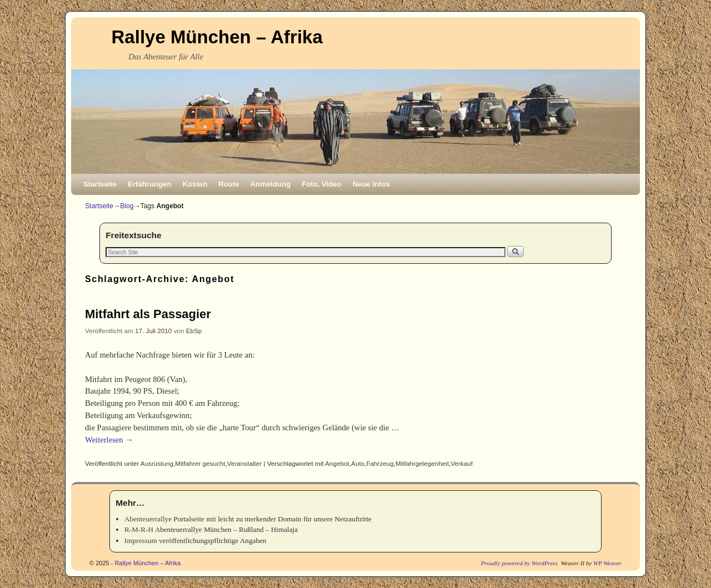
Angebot (337, 463)
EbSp (194, 331)
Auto (358, 463)
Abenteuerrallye (148, 519)
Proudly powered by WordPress (519, 563)
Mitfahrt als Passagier (148, 314)
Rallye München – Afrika (217, 37)
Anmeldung (271, 184)
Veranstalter (244, 463)
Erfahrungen (149, 184)
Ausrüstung (157, 463)
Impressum (141, 541)
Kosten (195, 184)
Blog (127, 206)
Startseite (100, 184)
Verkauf (462, 463)
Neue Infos (371, 184)
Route (229, 184)
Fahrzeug (380, 463)
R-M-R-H (139, 529)
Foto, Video (322, 184)
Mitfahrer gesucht (200, 463)
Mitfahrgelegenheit (422, 463)
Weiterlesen (109, 440)
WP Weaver (607, 563)
